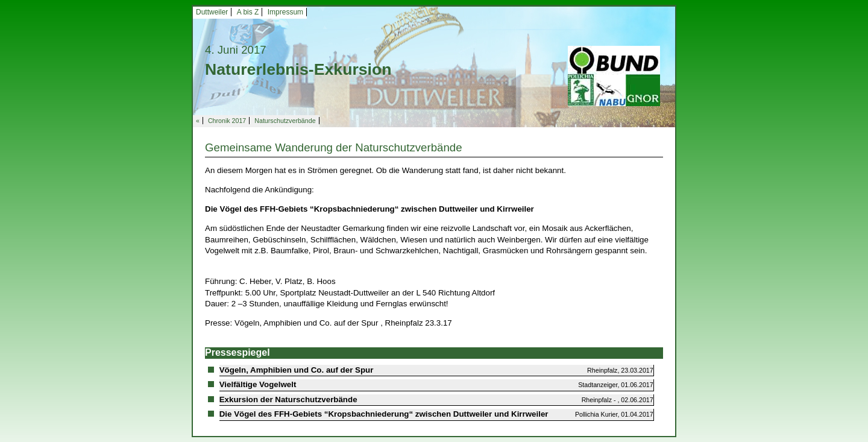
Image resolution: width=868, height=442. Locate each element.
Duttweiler (212, 12)
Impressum (285, 12)
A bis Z (248, 12)
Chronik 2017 (227, 121)
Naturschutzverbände (285, 121)
